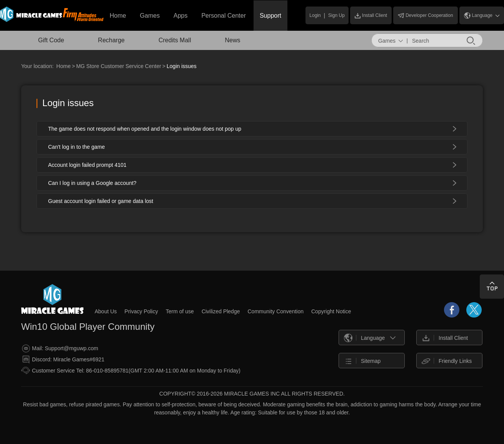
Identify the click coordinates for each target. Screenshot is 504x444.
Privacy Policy (141, 311)
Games (150, 16)
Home (118, 16)
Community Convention (275, 311)
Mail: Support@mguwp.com (60, 348)
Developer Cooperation (425, 15)
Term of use (180, 311)
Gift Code (51, 40)
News (232, 40)
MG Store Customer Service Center (119, 66)
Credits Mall (175, 40)
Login (315, 15)
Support (270, 16)
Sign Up (336, 15)
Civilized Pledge (221, 311)
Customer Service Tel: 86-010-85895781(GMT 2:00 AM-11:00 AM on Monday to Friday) (131, 370)
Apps (180, 16)
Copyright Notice (331, 311)
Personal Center (224, 16)
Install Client (371, 16)
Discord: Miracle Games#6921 (63, 360)
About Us (106, 311)
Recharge (111, 40)
